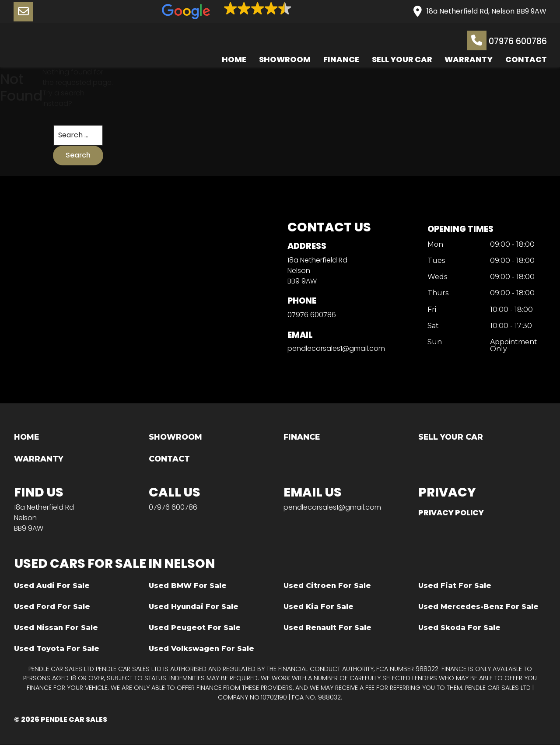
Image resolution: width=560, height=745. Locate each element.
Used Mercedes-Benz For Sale (478, 607)
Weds (437, 277)
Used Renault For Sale (327, 628)
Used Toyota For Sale (57, 649)
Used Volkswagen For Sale (201, 649)
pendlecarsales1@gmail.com (336, 348)
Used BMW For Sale (188, 586)
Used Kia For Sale (318, 607)
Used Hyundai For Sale (194, 607)
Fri (431, 310)
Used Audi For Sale (52, 586)
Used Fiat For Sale (455, 586)
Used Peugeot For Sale (195, 628)
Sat (433, 326)
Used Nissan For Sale (56, 628)
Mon (435, 245)
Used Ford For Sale (52, 607)
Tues (436, 261)
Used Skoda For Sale (459, 628)
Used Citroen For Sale (327, 586)
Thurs (437, 293)
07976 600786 (506, 40)
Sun (434, 342)
